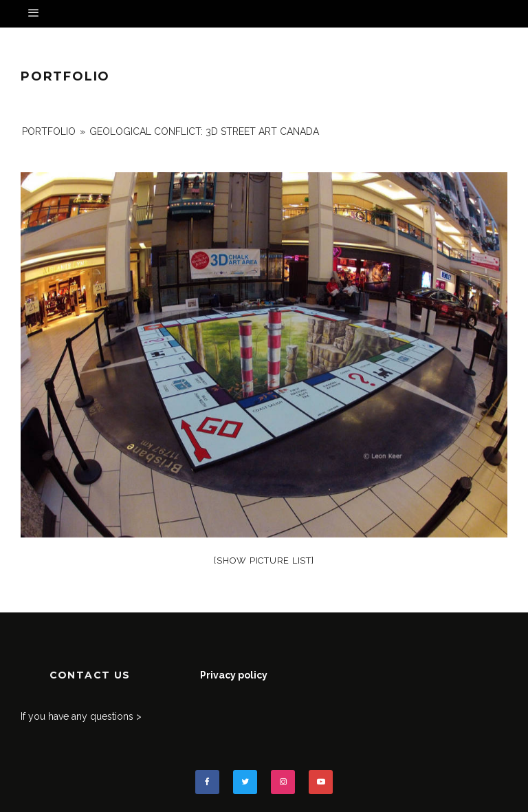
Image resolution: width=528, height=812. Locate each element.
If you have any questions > (81, 716)
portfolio (49, 131)
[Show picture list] (264, 560)
